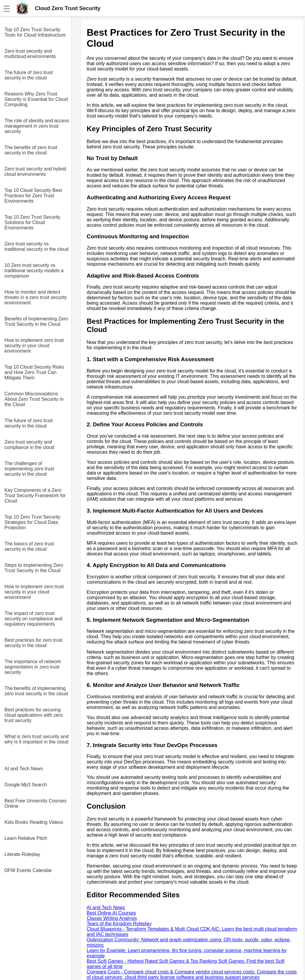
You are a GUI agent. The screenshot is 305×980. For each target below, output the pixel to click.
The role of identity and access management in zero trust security (37, 126)
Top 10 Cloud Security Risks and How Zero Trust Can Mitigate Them (34, 372)
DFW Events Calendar (28, 870)
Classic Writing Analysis (112, 918)
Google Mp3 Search (26, 785)
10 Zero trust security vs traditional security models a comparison (34, 271)
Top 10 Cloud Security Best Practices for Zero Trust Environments (33, 196)
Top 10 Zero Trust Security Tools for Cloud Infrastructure (35, 32)
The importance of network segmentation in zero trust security (33, 667)
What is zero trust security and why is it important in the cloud (36, 739)
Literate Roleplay (22, 854)
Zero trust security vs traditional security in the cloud (36, 246)
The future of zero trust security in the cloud (29, 75)
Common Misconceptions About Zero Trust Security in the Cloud (34, 399)
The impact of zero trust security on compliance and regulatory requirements (33, 619)
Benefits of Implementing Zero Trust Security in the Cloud (36, 321)
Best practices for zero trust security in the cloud (34, 643)
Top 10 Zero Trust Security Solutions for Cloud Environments (32, 222)
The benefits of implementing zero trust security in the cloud (36, 691)
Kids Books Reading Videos (34, 822)
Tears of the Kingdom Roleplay (119, 924)
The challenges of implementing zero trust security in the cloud (29, 469)
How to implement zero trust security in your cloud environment (34, 346)
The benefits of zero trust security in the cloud (31, 150)
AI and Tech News (24, 769)
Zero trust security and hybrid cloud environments (35, 172)
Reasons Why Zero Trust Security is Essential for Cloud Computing (36, 99)
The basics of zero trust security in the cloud (29, 546)
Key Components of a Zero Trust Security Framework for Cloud (35, 496)
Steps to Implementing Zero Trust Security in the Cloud (34, 568)
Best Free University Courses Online (35, 803)
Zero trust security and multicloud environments (30, 54)
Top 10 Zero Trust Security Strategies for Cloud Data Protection (32, 522)
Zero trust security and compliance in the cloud (29, 445)
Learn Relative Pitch (26, 838)
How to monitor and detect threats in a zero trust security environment (36, 297)
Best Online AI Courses (111, 913)
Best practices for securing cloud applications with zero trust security (34, 715)
